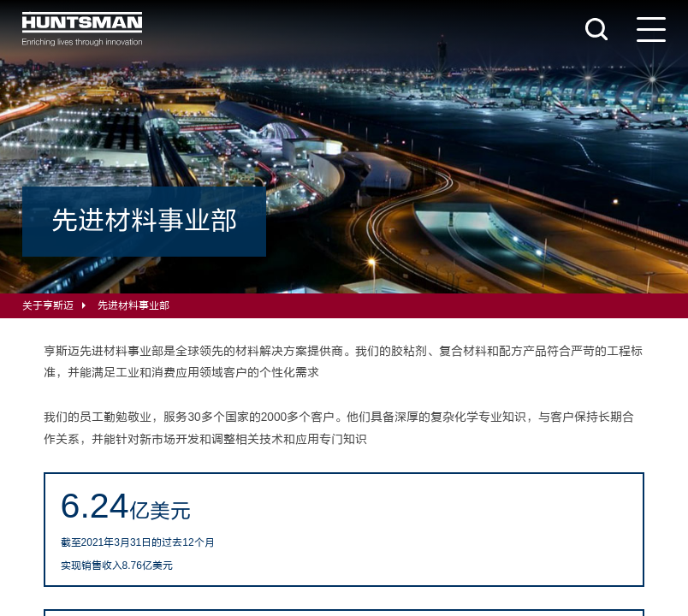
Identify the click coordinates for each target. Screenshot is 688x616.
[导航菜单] (651, 30)
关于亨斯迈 (48, 305)
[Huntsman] (82, 29)
